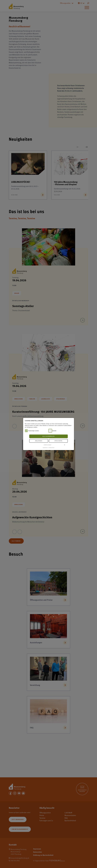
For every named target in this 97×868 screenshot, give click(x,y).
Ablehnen (39, 441)
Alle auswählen (48, 436)
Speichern (58, 441)
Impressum (45, 448)
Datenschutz (52, 448)
